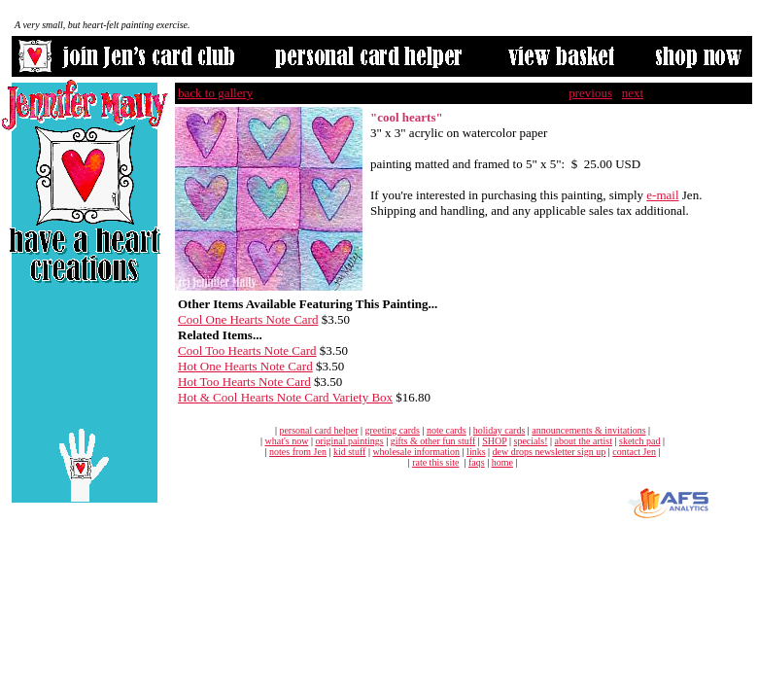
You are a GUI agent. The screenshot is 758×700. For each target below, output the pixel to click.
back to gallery (215, 93)
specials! (531, 441)
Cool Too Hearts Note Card (247, 350)
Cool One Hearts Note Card (248, 319)
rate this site (435, 462)
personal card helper (318, 430)
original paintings (349, 441)
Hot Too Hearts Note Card (244, 382)
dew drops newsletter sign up (550, 452)
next (633, 93)
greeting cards (393, 430)
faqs (477, 462)
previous (590, 93)
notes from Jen (298, 452)
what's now (287, 441)
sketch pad (640, 441)
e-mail (662, 195)
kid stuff (349, 452)
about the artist (584, 441)
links (476, 452)
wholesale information (416, 452)
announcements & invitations (588, 430)
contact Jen (634, 452)
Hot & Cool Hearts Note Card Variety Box (285, 397)
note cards (447, 430)
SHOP (494, 441)
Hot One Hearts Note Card (245, 366)
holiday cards (500, 430)
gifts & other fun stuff (433, 441)
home (502, 462)
